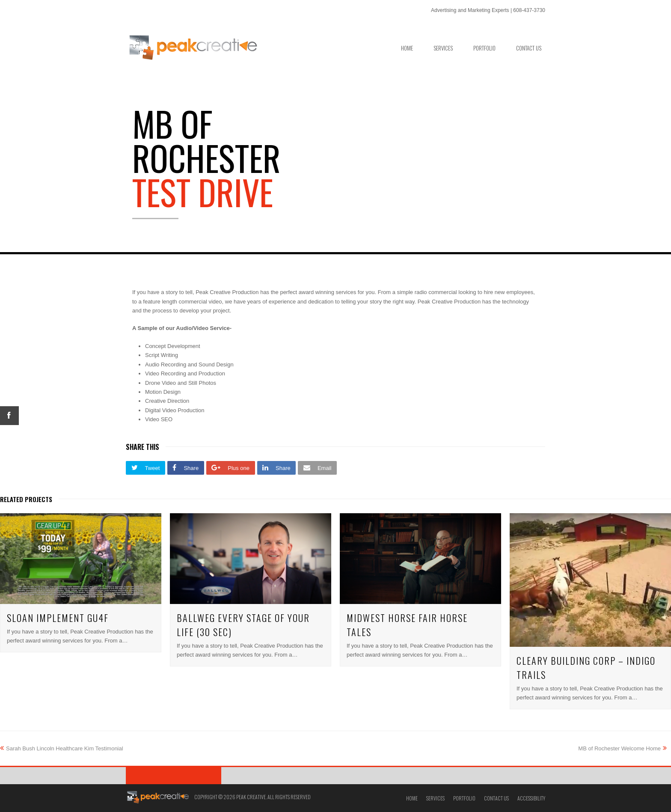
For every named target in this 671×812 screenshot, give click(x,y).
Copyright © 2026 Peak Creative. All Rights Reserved (252, 797)
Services (435, 798)
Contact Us (496, 798)
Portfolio (464, 798)
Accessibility (531, 798)
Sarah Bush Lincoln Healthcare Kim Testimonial (62, 748)
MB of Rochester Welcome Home (622, 748)
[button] (145, 468)
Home (412, 798)
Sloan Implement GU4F (58, 618)
